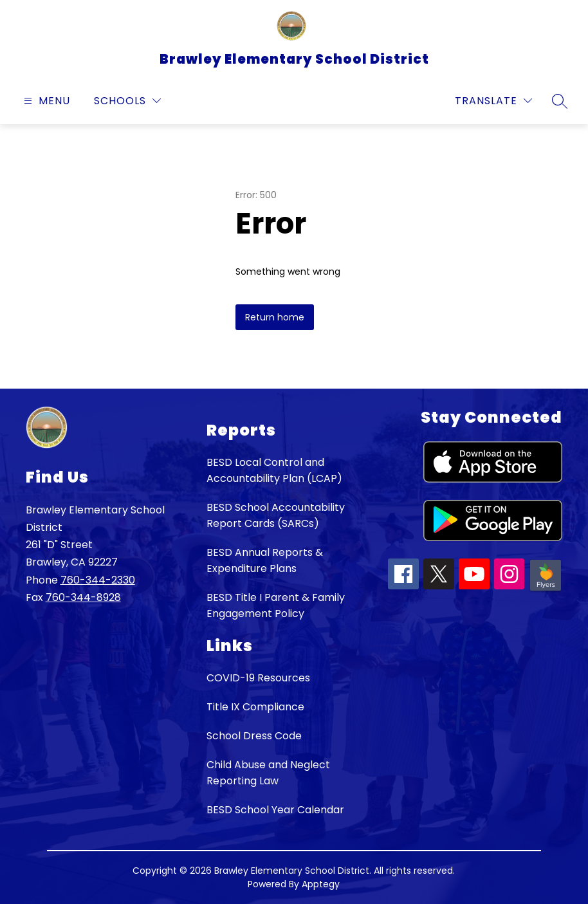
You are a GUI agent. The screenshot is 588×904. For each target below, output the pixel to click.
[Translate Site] (493, 101)
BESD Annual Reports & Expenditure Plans (265, 560)
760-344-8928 (83, 597)
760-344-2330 (98, 580)
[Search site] (560, 101)
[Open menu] (45, 101)
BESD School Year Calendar (275, 810)
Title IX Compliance (255, 707)
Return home (275, 317)
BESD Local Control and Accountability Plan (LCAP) (274, 470)
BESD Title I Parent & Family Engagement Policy (276, 605)
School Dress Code (254, 736)
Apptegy (321, 884)
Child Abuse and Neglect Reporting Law (268, 773)
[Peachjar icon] (546, 590)
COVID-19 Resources (258, 678)
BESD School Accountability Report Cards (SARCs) (276, 515)
